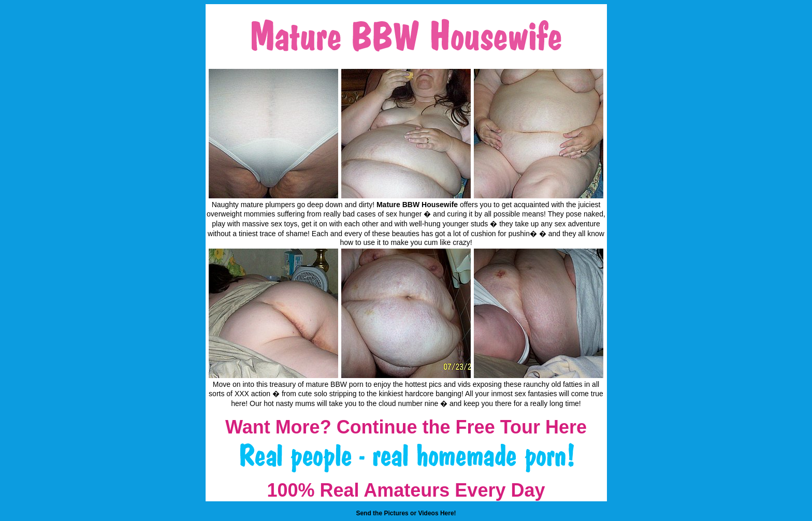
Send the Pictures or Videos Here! (406, 513)
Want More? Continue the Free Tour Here (406, 427)
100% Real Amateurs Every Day (406, 490)
